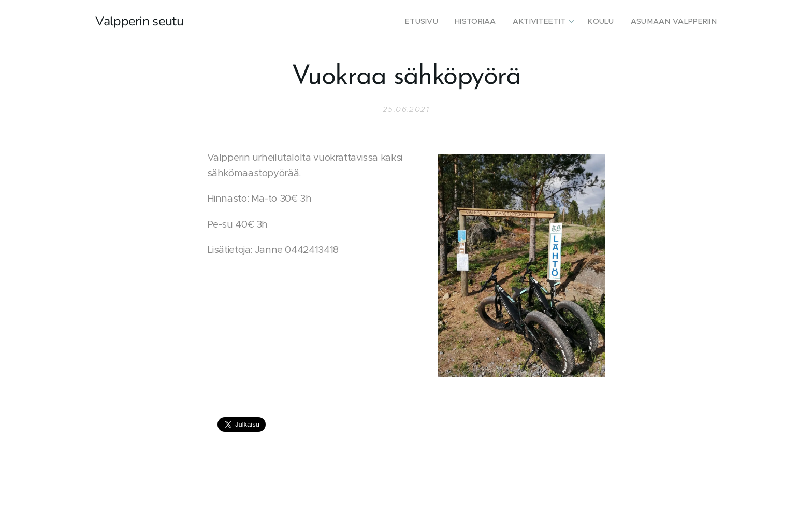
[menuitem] (444, 21)
